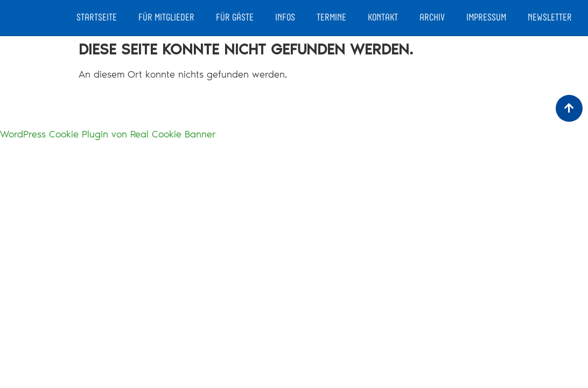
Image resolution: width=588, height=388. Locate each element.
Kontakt (383, 18)
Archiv (432, 18)
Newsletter (550, 18)
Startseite (97, 18)
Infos (285, 18)
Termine (331, 18)
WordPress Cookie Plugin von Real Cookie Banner (108, 134)
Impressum (486, 18)
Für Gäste (235, 18)
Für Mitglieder (166, 18)
